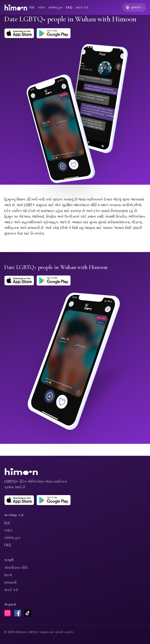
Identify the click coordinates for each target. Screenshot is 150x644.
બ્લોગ (41, 7)
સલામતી (10, 583)
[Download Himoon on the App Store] (19, 33)
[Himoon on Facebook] (18, 613)
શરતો (8, 575)
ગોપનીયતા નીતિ (16, 568)
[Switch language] (134, 7)
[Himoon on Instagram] (8, 613)
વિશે (32, 7)
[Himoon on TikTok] (28, 613)
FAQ (69, 7)
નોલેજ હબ (55, 7)
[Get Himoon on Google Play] (54, 33)
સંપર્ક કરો (82, 7)
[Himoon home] (16, 8)
